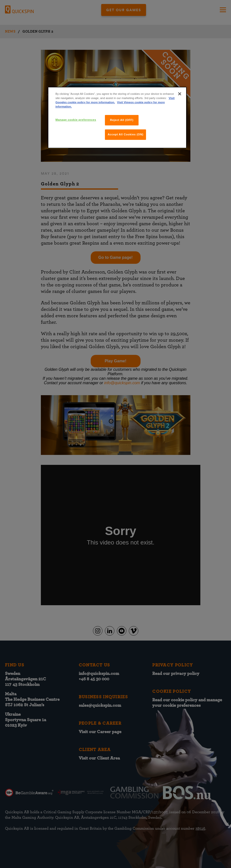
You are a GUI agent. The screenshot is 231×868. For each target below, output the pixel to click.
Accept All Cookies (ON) (126, 134)
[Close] (180, 94)
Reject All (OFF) (122, 120)
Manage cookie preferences (76, 120)
